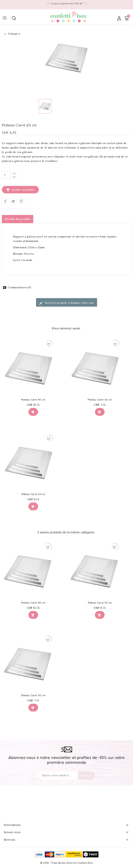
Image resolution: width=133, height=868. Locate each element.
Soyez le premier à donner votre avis (66, 303)
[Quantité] (6, 175)
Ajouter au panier (20, 190)
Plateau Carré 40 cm (33, 400)
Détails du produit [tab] (18, 219)
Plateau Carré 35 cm (33, 494)
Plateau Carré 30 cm (100, 400)
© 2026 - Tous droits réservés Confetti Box (67, 863)
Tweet (13, 201)
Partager (5, 201)
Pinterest (21, 201)
